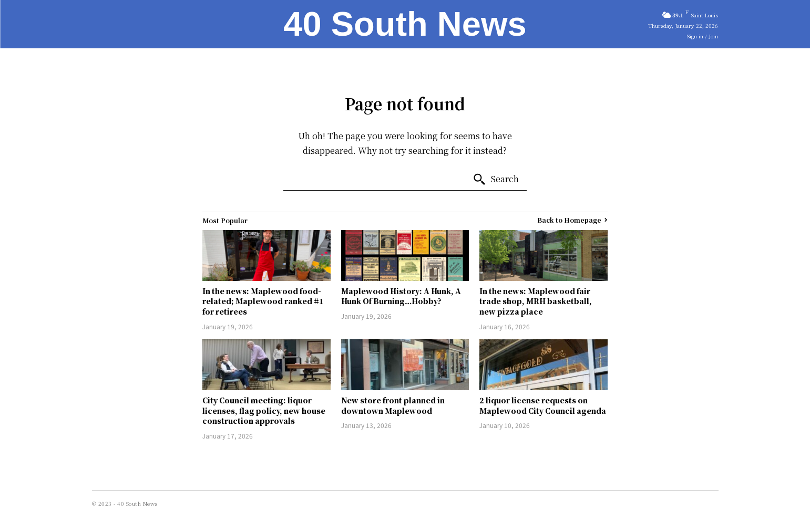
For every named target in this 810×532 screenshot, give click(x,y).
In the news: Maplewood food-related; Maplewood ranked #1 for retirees (263, 301)
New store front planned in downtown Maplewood (393, 405)
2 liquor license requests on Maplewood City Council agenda (543, 405)
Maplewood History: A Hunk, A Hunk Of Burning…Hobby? (401, 296)
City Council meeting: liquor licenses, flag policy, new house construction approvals (264, 410)
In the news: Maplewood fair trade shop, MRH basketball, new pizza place (536, 301)
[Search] (496, 180)
